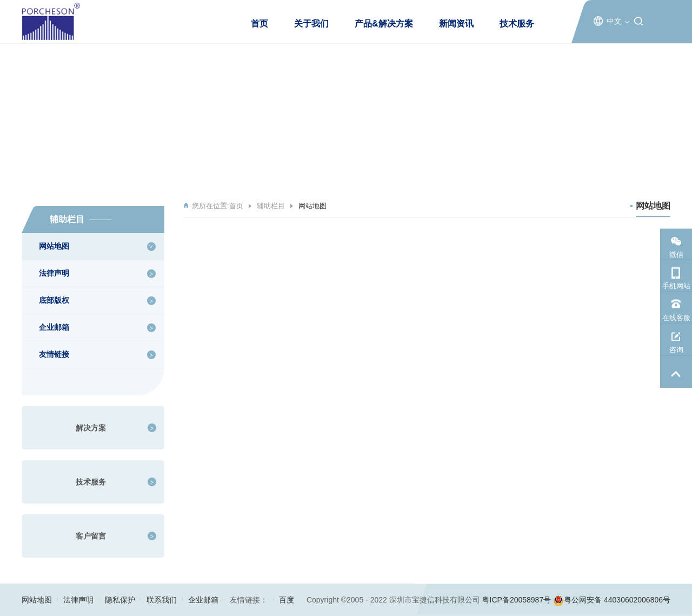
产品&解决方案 (384, 24)
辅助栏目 (271, 206)
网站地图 (54, 246)
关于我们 (311, 24)
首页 (259, 24)
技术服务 (517, 24)
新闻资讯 (456, 24)
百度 (287, 600)
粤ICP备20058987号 (517, 600)
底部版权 (54, 300)
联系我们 (162, 600)
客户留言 (91, 536)
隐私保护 (120, 600)
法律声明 (54, 273)
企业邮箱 (54, 327)
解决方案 (91, 428)
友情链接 (54, 354)
